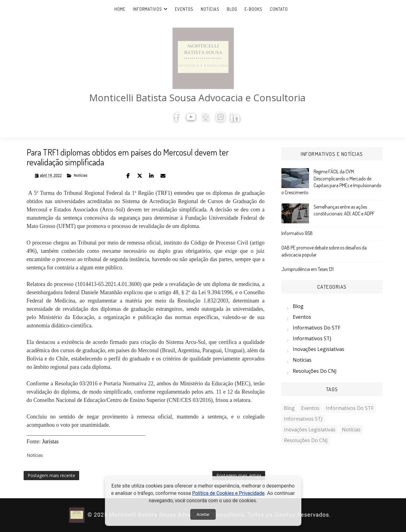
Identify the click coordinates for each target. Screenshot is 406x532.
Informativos (147, 9)
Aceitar (203, 514)
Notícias (210, 9)
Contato (279, 9)
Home (120, 9)
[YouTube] (193, 120)
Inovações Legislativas (319, 349)
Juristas (50, 441)
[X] (208, 120)
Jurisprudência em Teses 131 (307, 269)
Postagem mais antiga (239, 475)
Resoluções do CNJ (315, 371)
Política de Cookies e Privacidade (228, 493)
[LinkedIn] (237, 120)
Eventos (184, 9)
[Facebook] (178, 120)
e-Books (253, 9)
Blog (232, 9)
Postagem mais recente (51, 475)
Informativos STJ (312, 338)
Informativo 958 (297, 233)
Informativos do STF (317, 328)
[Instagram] (222, 120)
